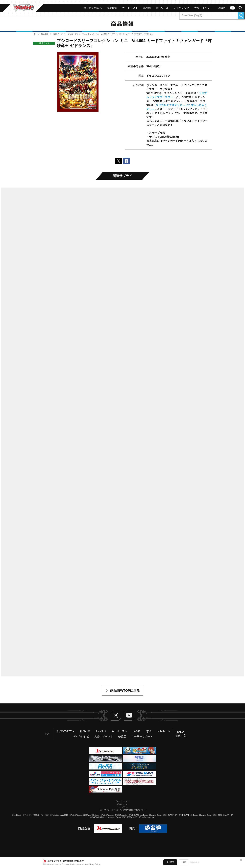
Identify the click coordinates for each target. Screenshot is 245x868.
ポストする (119, 161)
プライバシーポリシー (122, 801)
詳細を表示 (195, 862)
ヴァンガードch (232, 8)
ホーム (35, 34)
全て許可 (170, 862)
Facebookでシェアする (126, 161)
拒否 (184, 862)
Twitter (116, 715)
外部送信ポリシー (122, 804)
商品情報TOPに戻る (125, 691)
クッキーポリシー (122, 807)
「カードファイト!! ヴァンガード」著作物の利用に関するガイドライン (123, 810)
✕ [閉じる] (241, 860)
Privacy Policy (94, 864)
